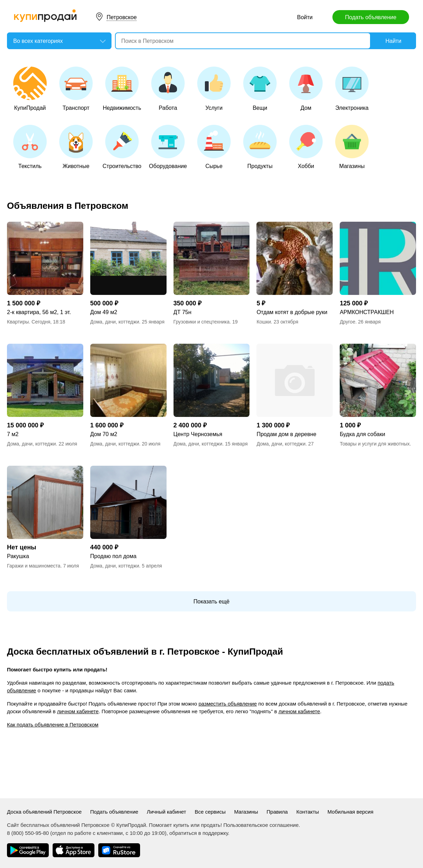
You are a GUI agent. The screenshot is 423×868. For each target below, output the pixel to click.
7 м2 (13, 434)
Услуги (214, 89)
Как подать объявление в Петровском (53, 725)
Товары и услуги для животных (375, 444)
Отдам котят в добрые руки (292, 312)
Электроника (352, 89)
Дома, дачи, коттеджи (115, 322)
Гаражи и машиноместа (34, 566)
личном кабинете (78, 711)
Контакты (307, 812)
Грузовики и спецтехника (202, 322)
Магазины (352, 147)
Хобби (306, 147)
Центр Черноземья (198, 434)
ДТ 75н (183, 312)
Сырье (214, 147)
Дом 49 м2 (104, 312)
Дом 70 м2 (104, 434)
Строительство (122, 147)
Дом (306, 89)
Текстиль (30, 147)
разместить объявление (228, 704)
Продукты (260, 147)
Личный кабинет (166, 812)
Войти (305, 17)
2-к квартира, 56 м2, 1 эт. (39, 312)
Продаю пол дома (113, 556)
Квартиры (18, 322)
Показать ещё (211, 601)
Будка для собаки (362, 434)
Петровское (122, 17)
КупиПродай (30, 89)
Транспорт (76, 89)
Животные (76, 147)
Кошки (264, 322)
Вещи (260, 89)
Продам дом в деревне (286, 434)
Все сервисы (210, 812)
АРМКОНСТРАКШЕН (367, 312)
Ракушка (18, 556)
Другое (347, 322)
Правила (277, 812)
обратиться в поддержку (199, 833)
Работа (168, 89)
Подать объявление (371, 17)
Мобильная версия (351, 812)
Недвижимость (122, 89)
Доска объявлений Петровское (44, 812)
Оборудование (168, 147)
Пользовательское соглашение (261, 825)
